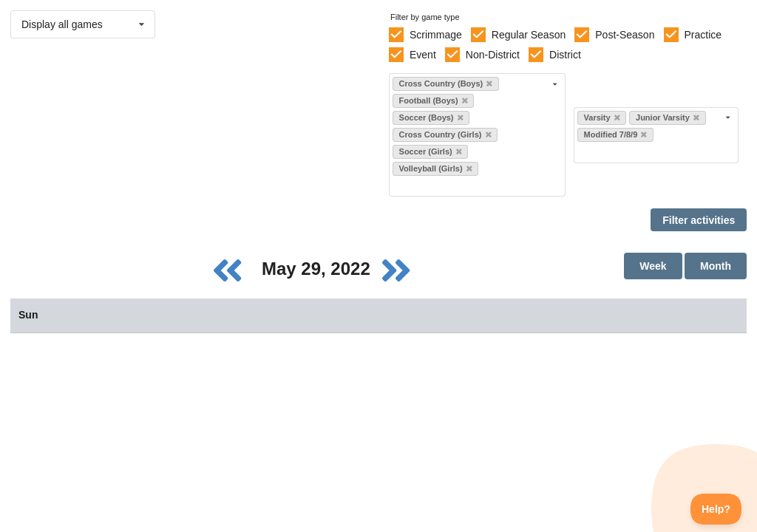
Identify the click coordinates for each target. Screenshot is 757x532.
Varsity (602, 117)
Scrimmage (436, 35)
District (565, 55)
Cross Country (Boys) (446, 83)
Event (423, 55)
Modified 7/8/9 (616, 134)
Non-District (493, 55)
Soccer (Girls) (431, 151)
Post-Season (625, 35)
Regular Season (529, 35)
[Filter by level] (650, 152)
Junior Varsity (668, 117)
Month (716, 266)
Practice (703, 35)
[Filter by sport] (471, 186)
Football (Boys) (434, 100)
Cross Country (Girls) (445, 134)
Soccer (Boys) (431, 117)
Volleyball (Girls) (436, 168)
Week (653, 266)
